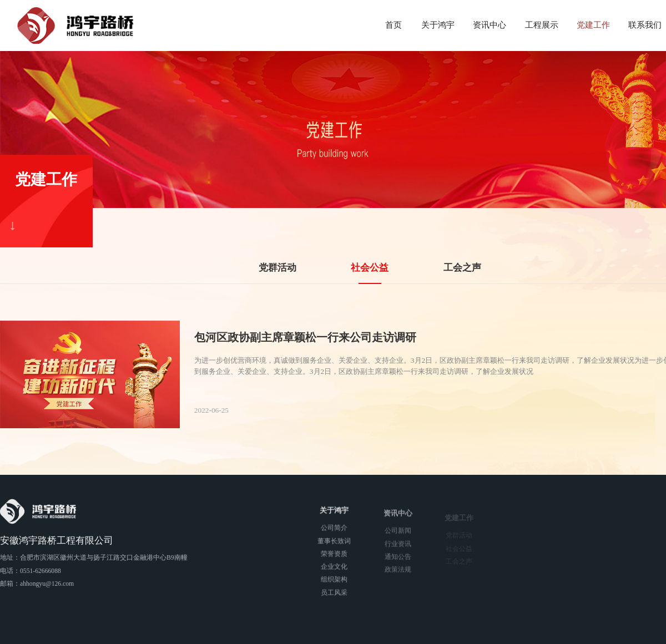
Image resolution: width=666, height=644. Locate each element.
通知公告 (398, 561)
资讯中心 (490, 25)
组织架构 (334, 582)
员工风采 (334, 595)
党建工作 (593, 25)
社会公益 (370, 268)
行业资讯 (398, 548)
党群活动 (277, 268)
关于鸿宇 (438, 25)
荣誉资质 (334, 556)
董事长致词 (334, 543)
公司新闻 (398, 535)
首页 (393, 25)
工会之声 (462, 268)
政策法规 (398, 574)
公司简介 (334, 531)
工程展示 (542, 25)
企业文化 (334, 569)
